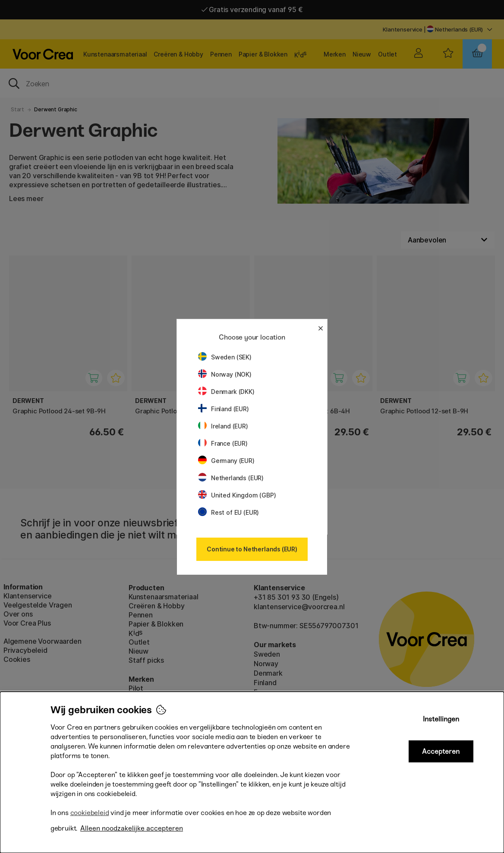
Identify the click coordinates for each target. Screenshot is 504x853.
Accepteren (441, 751)
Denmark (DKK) (226, 392)
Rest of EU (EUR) (228, 512)
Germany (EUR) (226, 461)
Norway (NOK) (225, 374)
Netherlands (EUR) (231, 478)
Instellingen (441, 719)
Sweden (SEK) (225, 357)
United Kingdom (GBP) (237, 495)
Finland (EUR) (224, 409)
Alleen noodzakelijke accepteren (132, 828)
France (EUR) (223, 443)
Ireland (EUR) (223, 426)
